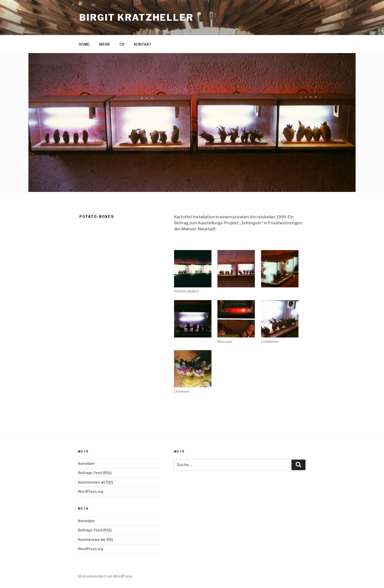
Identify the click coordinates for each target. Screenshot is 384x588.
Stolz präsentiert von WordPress (105, 576)
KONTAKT (143, 44)
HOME (84, 44)
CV (122, 44)
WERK (104, 44)
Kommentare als (96, 482)
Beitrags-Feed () (95, 473)
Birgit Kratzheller (136, 17)
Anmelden (86, 463)
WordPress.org (91, 491)
